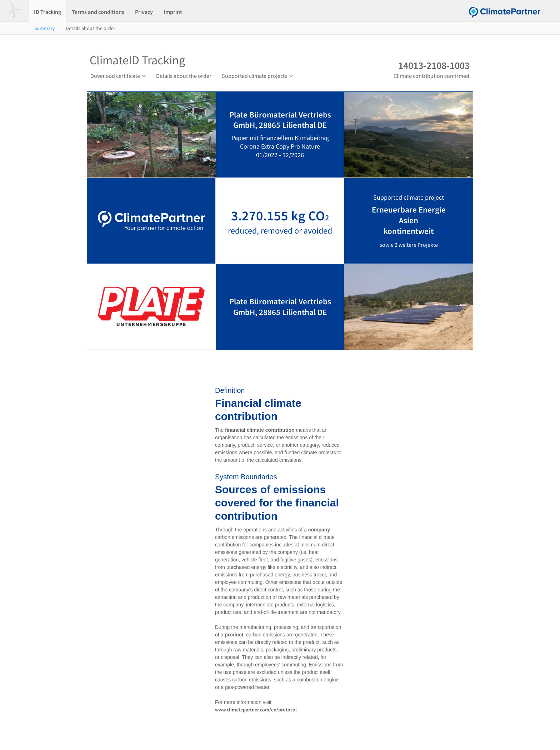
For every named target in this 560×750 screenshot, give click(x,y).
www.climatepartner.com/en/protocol (256, 710)
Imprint (173, 12)
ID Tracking (47, 12)
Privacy (144, 12)
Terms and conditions (98, 12)
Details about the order (91, 28)
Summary (45, 28)
